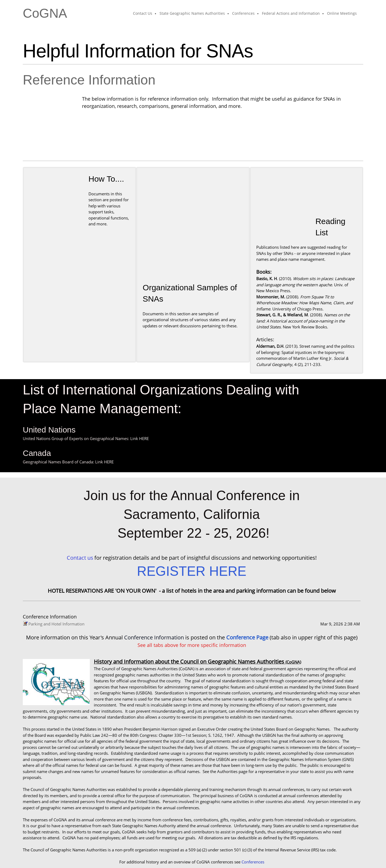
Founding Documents (234, 830)
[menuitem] (143, 14)
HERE (144, 394)
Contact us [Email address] (80, 514)
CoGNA (45, 13)
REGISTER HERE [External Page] (192, 527)
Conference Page (248, 593)
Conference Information (154, 593)
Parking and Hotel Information (56, 580)
